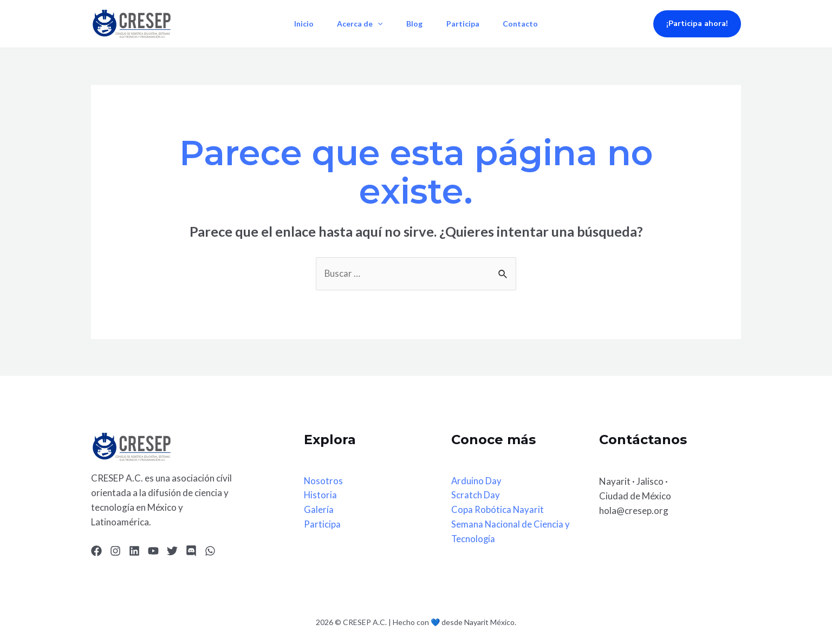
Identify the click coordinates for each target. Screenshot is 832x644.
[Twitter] (172, 551)
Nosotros (324, 481)
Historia (321, 496)
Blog (414, 24)
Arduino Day (477, 481)
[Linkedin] (134, 551)
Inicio (299, 24)
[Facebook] (96, 551)
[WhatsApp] (210, 551)
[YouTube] (153, 551)
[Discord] (191, 551)
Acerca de (357, 24)
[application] (375, 24)
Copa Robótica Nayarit (498, 510)
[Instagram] (115, 551)
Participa (465, 24)
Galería (319, 510)
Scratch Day (476, 496)
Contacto (525, 24)
